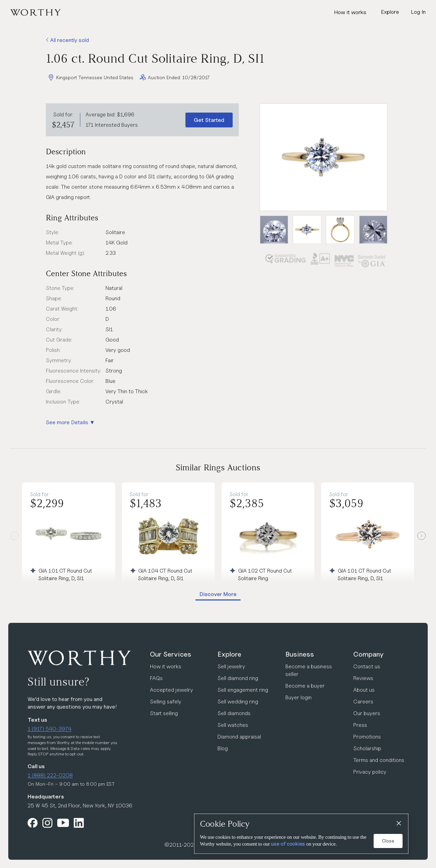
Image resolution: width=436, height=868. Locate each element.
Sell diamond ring (238, 678)
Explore (229, 654)
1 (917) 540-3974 (49, 729)
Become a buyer (305, 686)
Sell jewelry (231, 666)
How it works (350, 12)
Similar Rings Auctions (218, 467)
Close (388, 841)
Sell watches (233, 725)
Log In (418, 12)
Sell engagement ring (243, 690)
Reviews (363, 678)
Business (300, 654)
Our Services (171, 654)
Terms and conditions (379, 760)
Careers (363, 702)
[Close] (398, 824)
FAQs (156, 678)
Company (368, 654)
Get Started (209, 120)
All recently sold (67, 40)
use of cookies (288, 844)
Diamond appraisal (239, 737)
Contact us (367, 666)
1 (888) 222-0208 (50, 775)
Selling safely (166, 702)
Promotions (367, 737)
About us (364, 690)
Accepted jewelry (171, 690)
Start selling (164, 713)
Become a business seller (309, 670)
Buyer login (298, 697)
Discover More (218, 594)
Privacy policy (370, 772)
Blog (223, 748)
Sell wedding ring (238, 702)
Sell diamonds (234, 713)
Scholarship (367, 748)
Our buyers (367, 713)
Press (360, 725)
